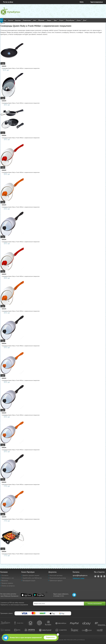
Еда (5, 20)
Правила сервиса (7, 583)
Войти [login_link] (82, 2)
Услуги (62, 20)
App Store (26, 595)
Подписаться (50, 637)
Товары (50, 20)
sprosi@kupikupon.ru (80, 575)
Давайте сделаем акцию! (31, 575)
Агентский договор (56, 575)
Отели (79, 20)
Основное (5, 575)
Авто (35, 20)
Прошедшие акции (29, 581)
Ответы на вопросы (8, 586)
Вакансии (5, 581)
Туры (56, 20)
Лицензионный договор (58, 578)
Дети (85, 20)
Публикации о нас (8, 578)
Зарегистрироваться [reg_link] (97, 2)
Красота (11, 20)
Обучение (42, 20)
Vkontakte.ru (98, 576)
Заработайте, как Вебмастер (32, 578)
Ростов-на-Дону (8, 2)
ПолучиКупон (71, 20)
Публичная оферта (56, 581)
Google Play (39, 595)
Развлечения (27, 20)
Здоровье (18, 20)
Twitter (101, 576)
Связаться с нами (79, 578)
